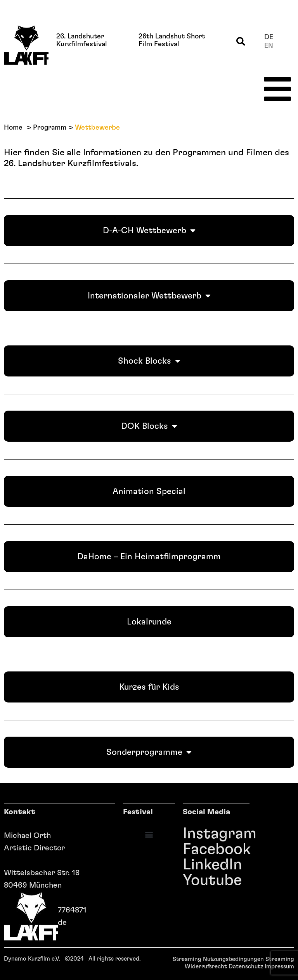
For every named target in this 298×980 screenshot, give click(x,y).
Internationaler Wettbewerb (149, 296)
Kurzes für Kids (149, 687)
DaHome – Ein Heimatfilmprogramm (149, 557)
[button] (241, 42)
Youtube (187, 880)
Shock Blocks (149, 361)
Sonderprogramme (149, 752)
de (269, 37)
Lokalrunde (149, 622)
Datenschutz (246, 967)
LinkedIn (187, 865)
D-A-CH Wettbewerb (149, 231)
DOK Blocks (149, 426)
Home (13, 128)
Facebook (187, 849)
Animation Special (149, 491)
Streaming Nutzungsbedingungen (218, 959)
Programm (50, 128)
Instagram (187, 834)
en (269, 46)
